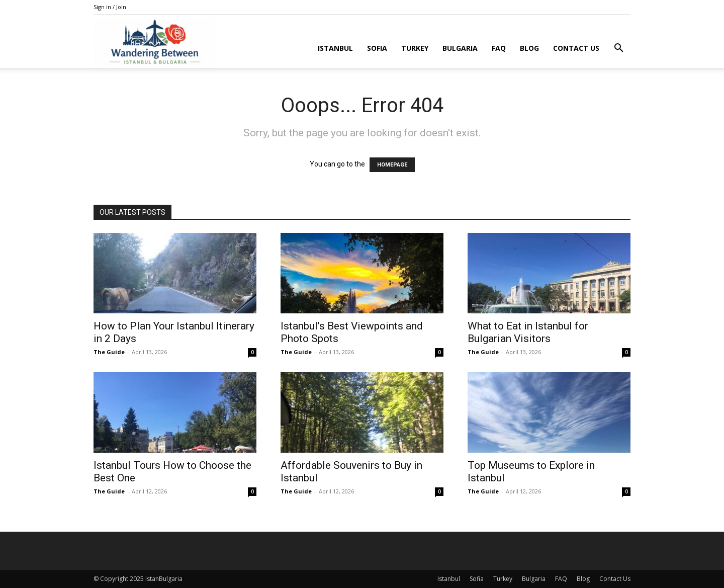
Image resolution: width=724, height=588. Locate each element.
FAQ (499, 48)
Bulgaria (460, 48)
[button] (618, 49)
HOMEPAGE (392, 165)
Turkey (415, 48)
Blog (529, 48)
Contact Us (576, 48)
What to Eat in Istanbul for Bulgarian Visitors (528, 332)
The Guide (109, 352)
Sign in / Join (110, 7)
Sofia (377, 48)
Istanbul (335, 48)
